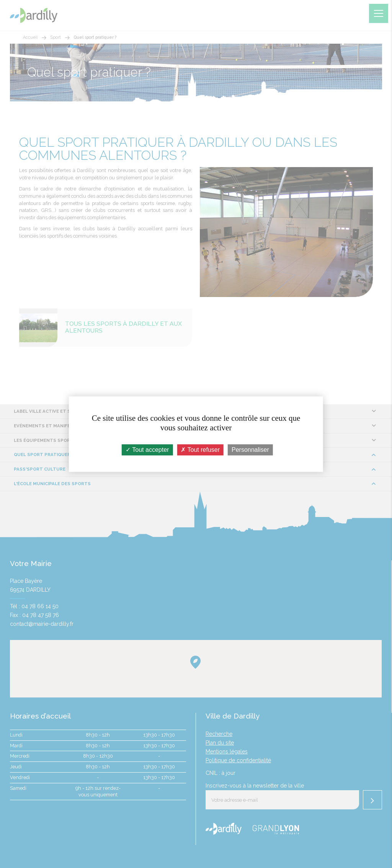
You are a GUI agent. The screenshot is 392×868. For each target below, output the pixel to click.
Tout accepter (147, 450)
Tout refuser (200, 450)
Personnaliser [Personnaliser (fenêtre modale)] (250, 450)
